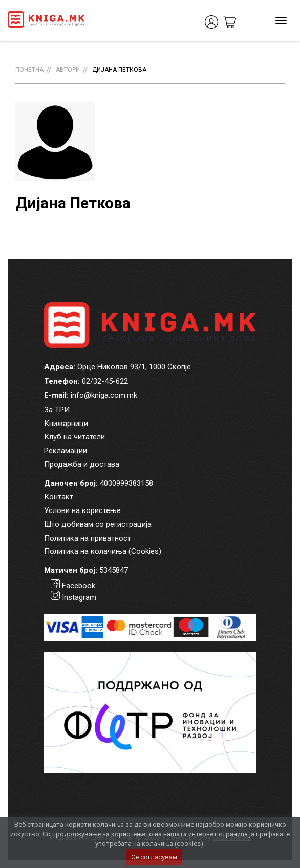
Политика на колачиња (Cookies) (103, 551)
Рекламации (66, 451)
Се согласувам (154, 857)
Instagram (79, 597)
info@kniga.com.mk (104, 395)
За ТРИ (57, 410)
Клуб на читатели (74, 437)
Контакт (59, 497)
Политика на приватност (88, 538)
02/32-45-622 (105, 381)
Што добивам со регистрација (98, 524)
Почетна (29, 70)
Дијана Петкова (119, 70)
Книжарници (66, 424)
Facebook (79, 586)
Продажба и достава (82, 464)
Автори (68, 70)
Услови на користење (82, 510)
